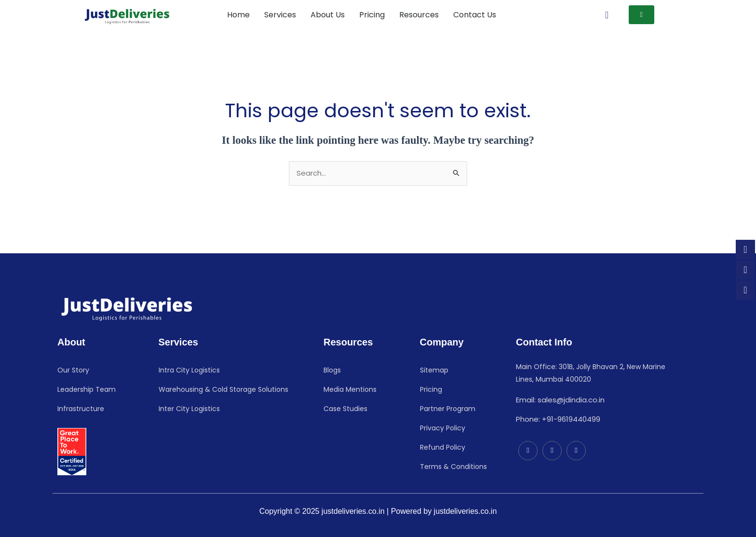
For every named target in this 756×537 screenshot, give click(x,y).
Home (238, 15)
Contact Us (475, 15)
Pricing (372, 15)
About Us (328, 15)
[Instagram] (576, 451)
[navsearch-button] (607, 15)
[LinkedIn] (528, 451)
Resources (419, 15)
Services (280, 15)
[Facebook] (552, 451)
